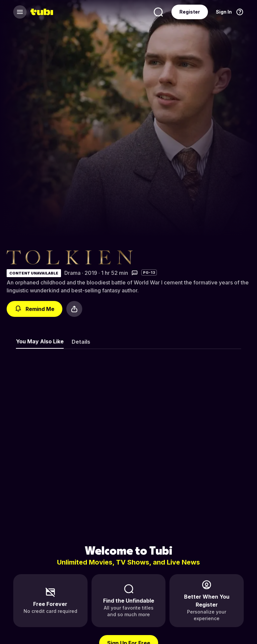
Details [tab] (81, 342)
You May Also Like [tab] (40, 341)
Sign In (224, 12)
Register (190, 12)
